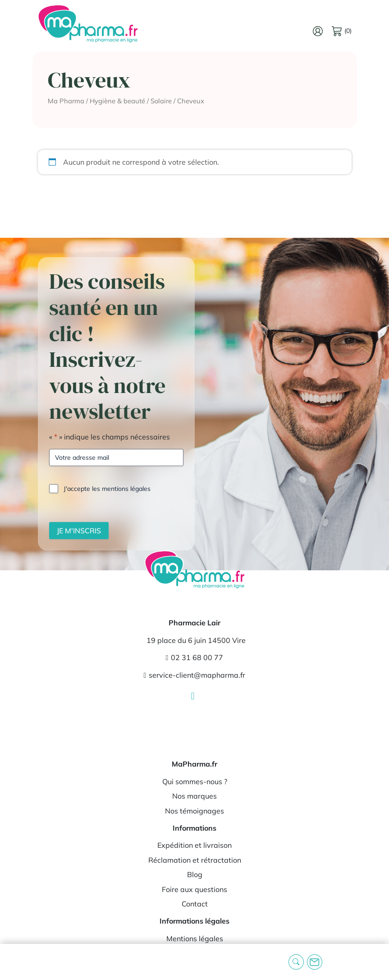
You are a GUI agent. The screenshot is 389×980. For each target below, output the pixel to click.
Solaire (161, 101)
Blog (195, 874)
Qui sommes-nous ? (195, 781)
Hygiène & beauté (117, 101)
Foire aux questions (194, 889)
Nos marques (194, 796)
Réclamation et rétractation (195, 860)
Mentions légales (195, 938)
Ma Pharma (66, 101)
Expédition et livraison (194, 845)
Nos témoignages (194, 811)
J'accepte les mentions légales (107, 489)
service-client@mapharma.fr (195, 675)
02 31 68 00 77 (195, 657)
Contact (195, 904)
